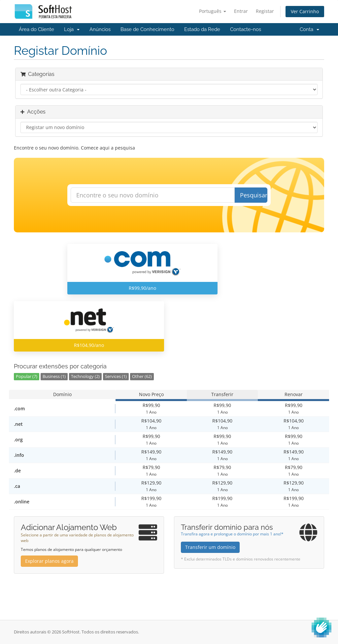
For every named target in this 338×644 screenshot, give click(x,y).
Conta (309, 29)
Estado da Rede (202, 29)
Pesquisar (254, 195)
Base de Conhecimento (147, 29)
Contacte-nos (246, 29)
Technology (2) (85, 376)
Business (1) (54, 376)
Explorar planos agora (49, 561)
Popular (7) (27, 376)
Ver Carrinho (305, 11)
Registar (265, 11)
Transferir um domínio (210, 547)
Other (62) (142, 376)
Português (213, 11)
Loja (72, 29)
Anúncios (100, 29)
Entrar (241, 11)
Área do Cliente (36, 29)
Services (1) (116, 376)
